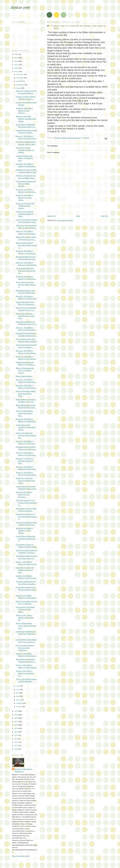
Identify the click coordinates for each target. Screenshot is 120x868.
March (19, 700)
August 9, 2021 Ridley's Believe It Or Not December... (24, 495)
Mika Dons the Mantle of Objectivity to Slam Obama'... (24, 531)
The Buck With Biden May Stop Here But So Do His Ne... (26, 271)
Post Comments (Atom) (65, 220)
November (20, 78)
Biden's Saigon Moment (24, 376)
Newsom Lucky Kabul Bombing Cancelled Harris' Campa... (26, 119)
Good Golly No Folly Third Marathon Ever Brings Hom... (25, 570)
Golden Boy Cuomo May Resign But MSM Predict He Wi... (25, 481)
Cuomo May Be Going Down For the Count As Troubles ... (26, 590)
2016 (16, 725)
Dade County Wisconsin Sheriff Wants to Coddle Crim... (25, 316)
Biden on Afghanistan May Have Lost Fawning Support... (25, 370)
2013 (16, 735)
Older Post (104, 216)
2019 (16, 715)
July (18, 686)
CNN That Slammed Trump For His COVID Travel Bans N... (27, 503)
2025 (16, 58)
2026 (16, 54)
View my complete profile (21, 856)
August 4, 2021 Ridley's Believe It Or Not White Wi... (25, 618)
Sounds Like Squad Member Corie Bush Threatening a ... (26, 634)
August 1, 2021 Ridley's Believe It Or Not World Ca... (25, 673)
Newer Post (51, 216)
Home (78, 216)
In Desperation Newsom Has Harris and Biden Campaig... (26, 184)
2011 (16, 742)
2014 (16, 732)
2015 (16, 728)
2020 (16, 711)
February (20, 703)
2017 (16, 721)
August (19, 88)
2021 (16, 72)
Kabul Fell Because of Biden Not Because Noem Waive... (26, 394)
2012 (16, 739)
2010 (16, 746)
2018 (16, 718)
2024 (16, 61)
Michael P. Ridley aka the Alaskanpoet (24, 770)
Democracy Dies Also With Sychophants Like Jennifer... (25, 206)
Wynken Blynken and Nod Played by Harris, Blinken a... (26, 285)
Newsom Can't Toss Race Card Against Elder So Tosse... (25, 214)
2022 (16, 68)
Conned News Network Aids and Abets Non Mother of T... (26, 539)
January (19, 707)
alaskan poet (20, 7)
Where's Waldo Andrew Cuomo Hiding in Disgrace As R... (26, 626)
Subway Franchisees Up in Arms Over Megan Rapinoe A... (26, 517)
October (19, 81)
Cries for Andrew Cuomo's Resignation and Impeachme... (25, 648)
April (18, 696)
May (18, 693)
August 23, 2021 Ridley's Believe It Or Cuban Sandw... (25, 198)
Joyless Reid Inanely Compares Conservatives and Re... (26, 427)
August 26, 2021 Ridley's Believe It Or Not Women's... (25, 111)
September (20, 85)
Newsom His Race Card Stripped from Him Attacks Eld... (26, 435)
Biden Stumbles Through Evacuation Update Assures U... (27, 245)
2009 (16, 749)
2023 (16, 65)
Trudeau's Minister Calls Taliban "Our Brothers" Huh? (25, 158)
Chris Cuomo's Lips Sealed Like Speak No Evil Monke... (25, 609)
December (20, 74)
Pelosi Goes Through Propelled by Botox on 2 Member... (25, 150)
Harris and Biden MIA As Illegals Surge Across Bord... (24, 413)
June (18, 689)
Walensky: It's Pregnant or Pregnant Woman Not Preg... (25, 461)
